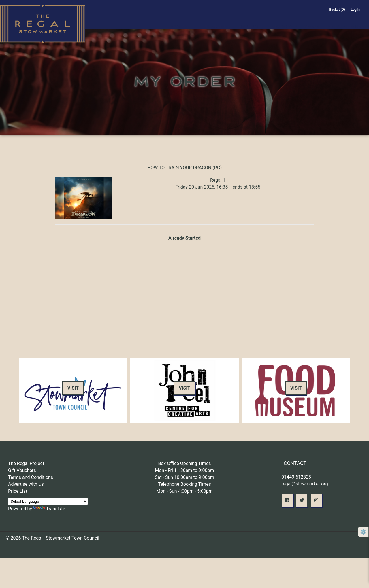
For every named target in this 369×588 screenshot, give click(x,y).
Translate (49, 509)
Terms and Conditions (31, 477)
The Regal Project (26, 463)
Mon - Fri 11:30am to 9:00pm (185, 470)
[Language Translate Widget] (48, 501)
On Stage (180, 20)
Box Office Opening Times (184, 463)
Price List (18, 491)
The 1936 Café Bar (344, 20)
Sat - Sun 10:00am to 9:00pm (184, 477)
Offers (311, 20)
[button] (287, 500)
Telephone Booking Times (184, 484)
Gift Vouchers (22, 470)
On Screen (214, 20)
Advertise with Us (26, 484)
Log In (356, 10)
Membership (284, 20)
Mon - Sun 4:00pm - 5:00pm (184, 491)
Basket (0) (337, 10)
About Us (248, 20)
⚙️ (363, 532)
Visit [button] (73, 388)
